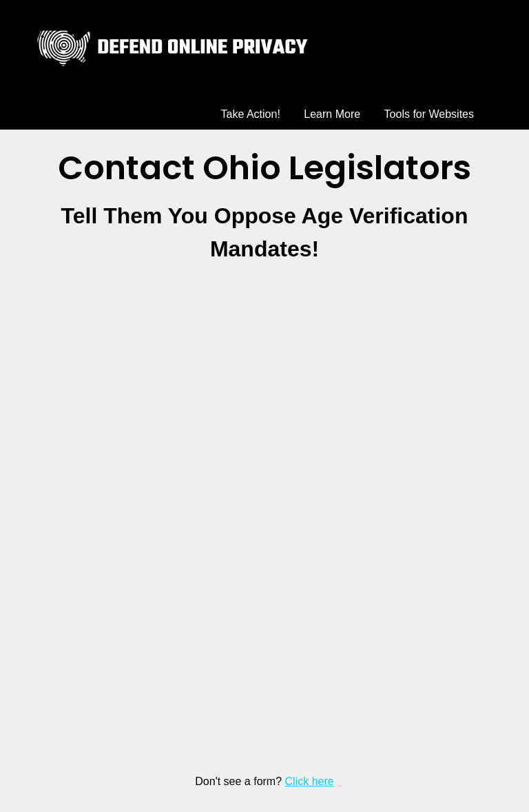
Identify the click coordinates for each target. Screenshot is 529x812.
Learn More (332, 114)
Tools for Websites (429, 114)
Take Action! (251, 114)
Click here (310, 781)
